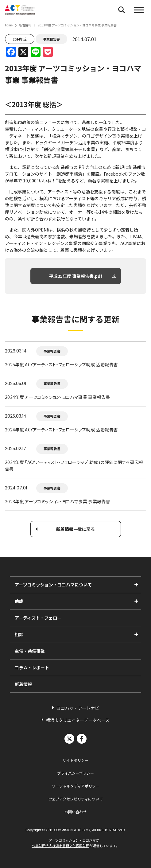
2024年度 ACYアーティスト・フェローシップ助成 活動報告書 (61, 430)
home (9, 25)
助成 (19, 601)
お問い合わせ (75, 812)
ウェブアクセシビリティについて (75, 799)
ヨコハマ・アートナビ (78, 708)
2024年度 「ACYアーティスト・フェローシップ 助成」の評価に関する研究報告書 (74, 465)
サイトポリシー (75, 760)
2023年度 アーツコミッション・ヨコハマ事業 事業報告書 (58, 501)
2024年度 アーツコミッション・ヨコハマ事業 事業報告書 (58, 397)
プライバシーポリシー (75, 773)
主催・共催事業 (30, 651)
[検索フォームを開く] (122, 10)
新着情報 (25, 25)
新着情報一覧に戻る (75, 529)
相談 (19, 634)
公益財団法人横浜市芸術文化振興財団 (61, 846)
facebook (82, 739)
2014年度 (20, 39)
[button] (139, 10)
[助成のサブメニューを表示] (136, 601)
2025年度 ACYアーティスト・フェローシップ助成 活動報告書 (61, 364)
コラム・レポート (32, 668)
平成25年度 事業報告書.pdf (76, 276)
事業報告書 (51, 39)
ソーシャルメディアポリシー (76, 786)
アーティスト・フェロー (38, 618)
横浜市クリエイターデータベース (78, 720)
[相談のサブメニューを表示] (136, 634)
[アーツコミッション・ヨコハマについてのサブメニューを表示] (136, 585)
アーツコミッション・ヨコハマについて (53, 585)
